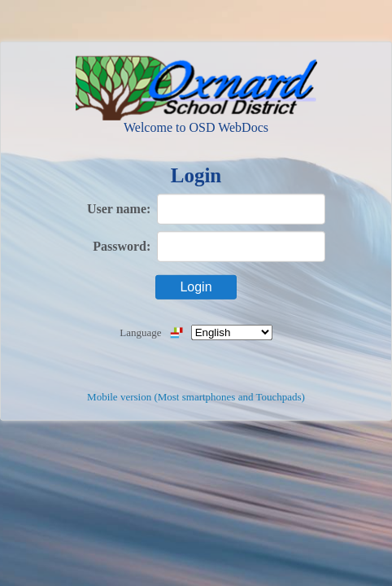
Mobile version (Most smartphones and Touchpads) (196, 397)
